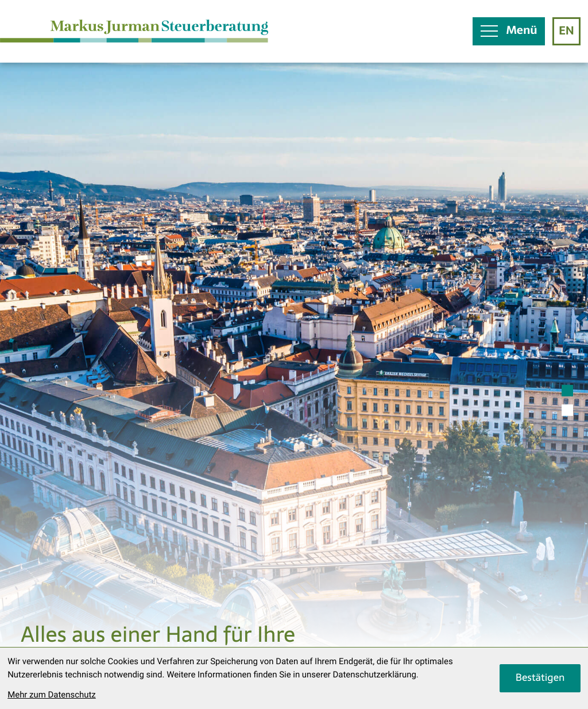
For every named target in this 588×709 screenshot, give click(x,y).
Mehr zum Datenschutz (52, 695)
